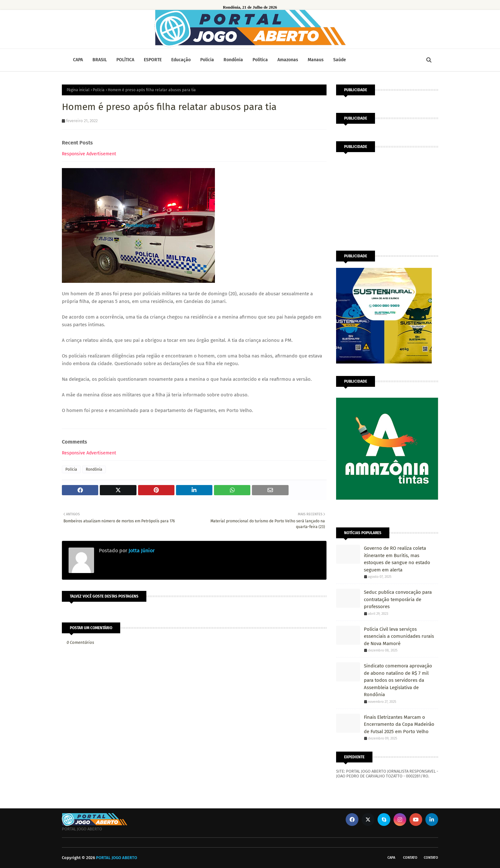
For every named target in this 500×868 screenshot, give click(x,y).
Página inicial (78, 90)
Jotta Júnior (141, 551)
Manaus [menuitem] (316, 60)
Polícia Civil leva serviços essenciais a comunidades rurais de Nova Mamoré (399, 636)
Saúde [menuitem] (340, 60)
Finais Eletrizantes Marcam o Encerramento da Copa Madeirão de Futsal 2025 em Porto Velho (399, 724)
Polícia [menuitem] (207, 60)
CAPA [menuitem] (78, 60)
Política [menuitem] (260, 60)
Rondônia (94, 469)
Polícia (99, 90)
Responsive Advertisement (89, 154)
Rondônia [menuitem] (233, 60)
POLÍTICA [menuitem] (125, 60)
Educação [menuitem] (181, 60)
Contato (410, 858)
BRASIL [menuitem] (100, 60)
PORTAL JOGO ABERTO (117, 858)
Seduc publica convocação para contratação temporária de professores (398, 599)
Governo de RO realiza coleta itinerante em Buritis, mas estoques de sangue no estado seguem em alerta (397, 559)
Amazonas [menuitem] (288, 60)
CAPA (391, 858)
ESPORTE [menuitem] (153, 60)
